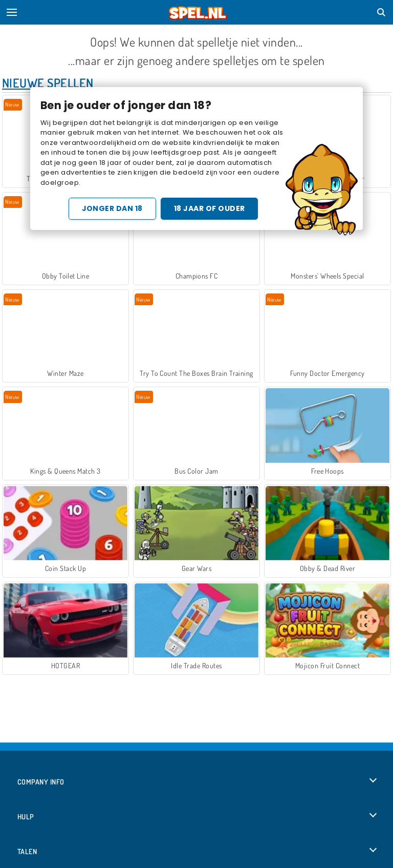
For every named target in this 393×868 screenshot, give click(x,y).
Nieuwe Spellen (48, 83)
